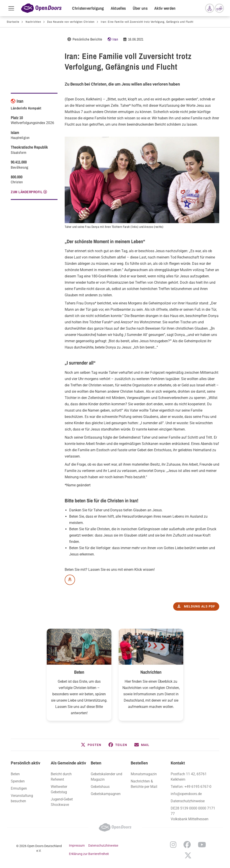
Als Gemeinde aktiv (68, 763)
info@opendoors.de (186, 794)
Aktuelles (118, 8)
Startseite (13, 22)
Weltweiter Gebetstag (59, 789)
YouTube (202, 845)
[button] (91, 745)
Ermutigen (19, 788)
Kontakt (178, 763)
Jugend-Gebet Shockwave (62, 802)
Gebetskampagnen (106, 794)
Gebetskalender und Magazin (106, 777)
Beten (79, 672)
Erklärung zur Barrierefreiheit (89, 854)
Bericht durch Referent (61, 777)
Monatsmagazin (144, 774)
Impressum (77, 845)
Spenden (18, 781)
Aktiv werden (165, 8)
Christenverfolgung (88, 8)
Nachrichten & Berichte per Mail (144, 784)
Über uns (140, 8)
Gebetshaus (100, 787)
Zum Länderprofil (27, 192)
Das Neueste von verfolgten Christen (71, 22)
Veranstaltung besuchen (22, 798)
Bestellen (139, 763)
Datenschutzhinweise (188, 801)
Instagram (173, 845)
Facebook (187, 845)
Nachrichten (33, 22)
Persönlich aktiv (25, 763)
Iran (115, 39)
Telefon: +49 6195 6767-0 (191, 787)
